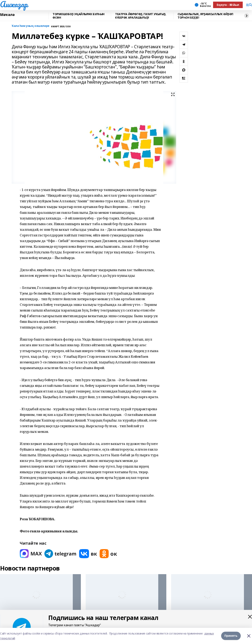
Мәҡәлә (7, 15)
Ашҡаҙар (14, 4)
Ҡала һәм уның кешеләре (31, 26)
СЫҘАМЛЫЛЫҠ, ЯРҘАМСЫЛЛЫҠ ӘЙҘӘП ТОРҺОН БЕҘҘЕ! (205, 16)
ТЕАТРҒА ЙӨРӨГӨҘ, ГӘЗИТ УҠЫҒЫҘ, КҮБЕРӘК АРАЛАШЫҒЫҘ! (141, 16)
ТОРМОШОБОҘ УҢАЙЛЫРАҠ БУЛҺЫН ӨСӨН (79, 16)
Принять (231, 636)
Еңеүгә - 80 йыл (228, 5)
